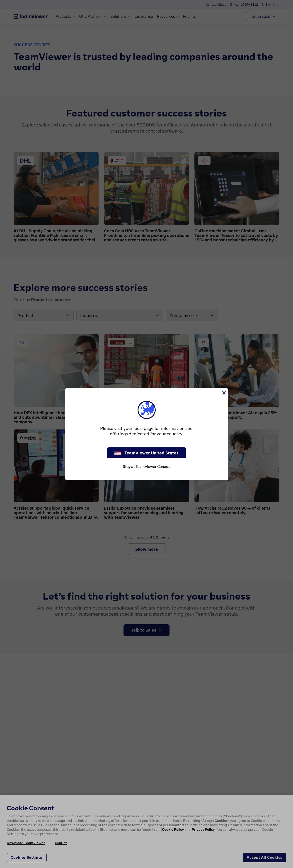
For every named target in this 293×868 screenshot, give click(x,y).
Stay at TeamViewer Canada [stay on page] (147, 466)
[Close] (224, 393)
